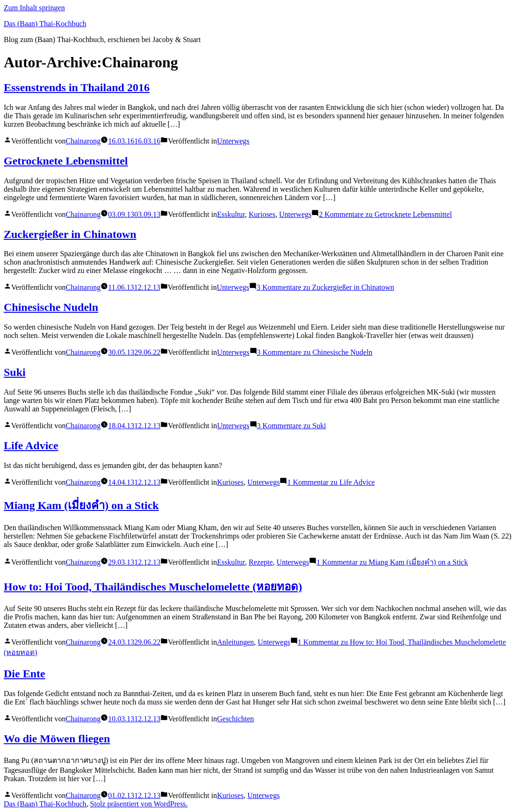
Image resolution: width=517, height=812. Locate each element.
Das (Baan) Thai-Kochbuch (45, 24)
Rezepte (261, 562)
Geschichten (235, 719)
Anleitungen (235, 642)
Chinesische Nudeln (51, 307)
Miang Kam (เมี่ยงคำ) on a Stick (81, 505)
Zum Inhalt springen (34, 8)
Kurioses (262, 214)
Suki (15, 372)
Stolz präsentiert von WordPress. (139, 804)
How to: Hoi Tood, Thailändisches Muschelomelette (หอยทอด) (153, 587)
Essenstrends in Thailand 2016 (77, 87)
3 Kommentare (325, 287)
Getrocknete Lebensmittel (66, 161)
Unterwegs (233, 141)
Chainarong (83, 141)
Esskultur (231, 214)
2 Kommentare (385, 214)
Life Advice (31, 446)
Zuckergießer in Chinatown (70, 234)
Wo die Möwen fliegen (57, 739)
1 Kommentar (331, 482)
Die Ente (25, 674)
